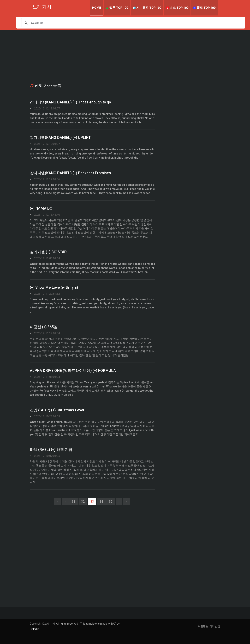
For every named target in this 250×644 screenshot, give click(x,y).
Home (97, 8)
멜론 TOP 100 (117, 8)
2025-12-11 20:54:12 (47, 294)
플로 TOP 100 (204, 8)
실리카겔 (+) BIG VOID (48, 252)
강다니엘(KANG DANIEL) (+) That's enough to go (71, 102)
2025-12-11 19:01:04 (47, 333)
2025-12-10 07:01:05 (47, 456)
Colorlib (34, 629)
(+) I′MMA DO (41, 209)
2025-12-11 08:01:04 (47, 377)
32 (83, 501)
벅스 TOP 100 (177, 8)
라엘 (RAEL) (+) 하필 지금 (51, 450)
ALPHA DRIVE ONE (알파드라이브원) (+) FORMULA (73, 371)
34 (101, 501)
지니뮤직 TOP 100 (147, 8)
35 (111, 501)
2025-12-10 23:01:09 (47, 416)
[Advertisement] (125, 56)
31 (74, 501)
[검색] (77, 23)
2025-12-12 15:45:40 (47, 215)
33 (92, 501)
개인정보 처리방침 (209, 626)
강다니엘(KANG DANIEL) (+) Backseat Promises (71, 173)
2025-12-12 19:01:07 (47, 109)
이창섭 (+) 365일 (44, 327)
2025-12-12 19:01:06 (47, 179)
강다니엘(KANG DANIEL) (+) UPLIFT (61, 138)
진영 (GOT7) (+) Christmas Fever (57, 410)
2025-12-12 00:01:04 (47, 258)
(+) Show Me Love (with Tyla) (54, 288)
